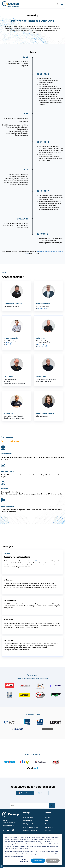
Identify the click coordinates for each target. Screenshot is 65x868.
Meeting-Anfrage (11, 343)
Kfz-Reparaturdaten (29, 824)
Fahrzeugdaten (28, 821)
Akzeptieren (38, 861)
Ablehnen (53, 861)
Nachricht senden (43, 308)
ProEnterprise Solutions (30, 827)
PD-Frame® (39, 561)
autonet (47, 817)
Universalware (49, 827)
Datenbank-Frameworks (30, 830)
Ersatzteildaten (28, 817)
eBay (47, 821)
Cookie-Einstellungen (23, 860)
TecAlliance (49, 824)
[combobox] (30, 806)
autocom (48, 830)
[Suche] (52, 806)
